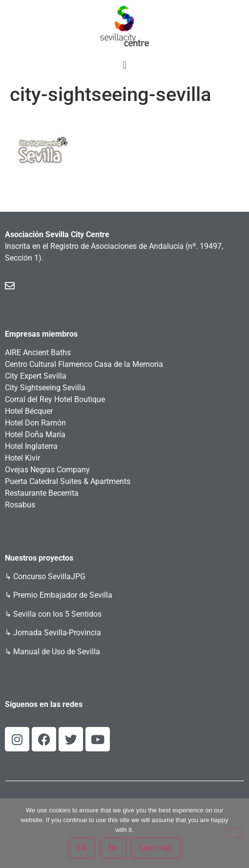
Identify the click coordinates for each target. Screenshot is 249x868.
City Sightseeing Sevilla (45, 388)
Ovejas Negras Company (47, 470)
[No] (233, 833)
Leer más (156, 848)
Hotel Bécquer (29, 411)
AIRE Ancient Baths (38, 353)
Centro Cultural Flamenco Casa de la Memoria (84, 364)
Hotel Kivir (22, 458)
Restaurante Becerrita (42, 493)
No (113, 848)
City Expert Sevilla (36, 376)
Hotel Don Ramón (35, 423)
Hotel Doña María (35, 434)
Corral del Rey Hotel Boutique (55, 399)
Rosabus (20, 505)
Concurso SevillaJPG (49, 576)
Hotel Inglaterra (31, 446)
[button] (124, 65)
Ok (82, 848)
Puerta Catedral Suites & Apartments (68, 481)
